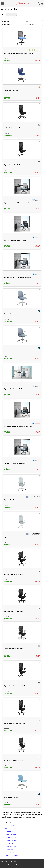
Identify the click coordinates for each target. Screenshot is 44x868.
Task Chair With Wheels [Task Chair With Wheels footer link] (11, 855)
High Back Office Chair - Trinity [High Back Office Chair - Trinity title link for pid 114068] (12, 500)
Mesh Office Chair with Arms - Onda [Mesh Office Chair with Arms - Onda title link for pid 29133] (13, 574)
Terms (17, 865)
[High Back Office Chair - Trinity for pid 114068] (22, 492)
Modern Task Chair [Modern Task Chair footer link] (11, 841)
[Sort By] (11, 14)
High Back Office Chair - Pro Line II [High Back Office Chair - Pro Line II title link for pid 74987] (13, 389)
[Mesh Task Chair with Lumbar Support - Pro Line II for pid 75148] (22, 268)
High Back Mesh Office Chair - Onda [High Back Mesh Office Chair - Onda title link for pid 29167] (13, 760)
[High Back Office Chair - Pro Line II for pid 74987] (22, 379)
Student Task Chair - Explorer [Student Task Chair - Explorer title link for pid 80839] (12, 91)
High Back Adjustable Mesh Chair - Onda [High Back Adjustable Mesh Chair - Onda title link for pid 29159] (15, 723)
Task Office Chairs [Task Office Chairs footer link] (11, 847)
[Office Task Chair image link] (24, 25)
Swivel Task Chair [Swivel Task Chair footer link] (11, 838)
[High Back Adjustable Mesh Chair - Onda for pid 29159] (22, 715)
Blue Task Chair (10, 10)
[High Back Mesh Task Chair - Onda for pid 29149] (22, 157)
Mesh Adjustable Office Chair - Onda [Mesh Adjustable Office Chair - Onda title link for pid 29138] (14, 611)
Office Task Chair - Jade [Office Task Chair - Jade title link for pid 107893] (10, 351)
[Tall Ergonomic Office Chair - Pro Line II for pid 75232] (22, 454)
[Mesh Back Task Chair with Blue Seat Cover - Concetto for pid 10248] (22, 45)
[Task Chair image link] (3, 22)
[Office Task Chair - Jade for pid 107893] (22, 343)
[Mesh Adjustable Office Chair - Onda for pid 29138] (22, 603)
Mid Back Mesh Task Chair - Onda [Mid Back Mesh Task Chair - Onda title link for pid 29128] (13, 128)
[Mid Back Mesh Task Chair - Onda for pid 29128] (22, 120)
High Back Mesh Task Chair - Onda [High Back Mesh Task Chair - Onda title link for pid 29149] (13, 165)
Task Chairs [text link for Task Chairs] (7, 25)
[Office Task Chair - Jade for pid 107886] (22, 306)
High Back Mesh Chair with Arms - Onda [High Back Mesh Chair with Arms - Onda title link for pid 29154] (15, 686)
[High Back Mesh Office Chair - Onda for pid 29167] (22, 752)
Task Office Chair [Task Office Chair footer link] (11, 832)
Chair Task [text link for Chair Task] (28, 21)
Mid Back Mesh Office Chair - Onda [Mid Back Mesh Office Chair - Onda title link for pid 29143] (13, 649)
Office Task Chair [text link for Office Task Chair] (30, 25)
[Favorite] (40, 30)
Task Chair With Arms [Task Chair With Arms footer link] (11, 826)
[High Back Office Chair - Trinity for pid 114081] (22, 529)
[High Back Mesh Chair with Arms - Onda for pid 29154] (22, 678)
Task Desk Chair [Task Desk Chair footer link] (11, 852)
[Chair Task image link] (24, 22)
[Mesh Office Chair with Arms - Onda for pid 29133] (22, 566)
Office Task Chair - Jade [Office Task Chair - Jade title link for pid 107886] (10, 314)
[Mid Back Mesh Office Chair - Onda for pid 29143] (22, 640)
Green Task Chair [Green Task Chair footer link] (11, 850)
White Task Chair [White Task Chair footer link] (11, 844)
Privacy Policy (11, 865)
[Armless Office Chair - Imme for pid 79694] (22, 789)
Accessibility (4, 865)
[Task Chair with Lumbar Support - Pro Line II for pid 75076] (22, 231)
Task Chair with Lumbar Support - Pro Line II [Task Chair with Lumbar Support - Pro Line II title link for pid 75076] (16, 240)
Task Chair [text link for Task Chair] (7, 21)
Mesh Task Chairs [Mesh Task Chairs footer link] (11, 835)
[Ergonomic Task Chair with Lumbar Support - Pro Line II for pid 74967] (22, 194)
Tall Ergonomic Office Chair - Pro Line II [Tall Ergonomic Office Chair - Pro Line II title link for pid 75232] (14, 463)
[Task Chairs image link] (3, 25)
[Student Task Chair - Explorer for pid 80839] (22, 82)
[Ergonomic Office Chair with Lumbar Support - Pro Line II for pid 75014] (22, 417)
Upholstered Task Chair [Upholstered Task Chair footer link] (11, 829)
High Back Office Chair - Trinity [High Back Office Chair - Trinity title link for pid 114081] (12, 537)
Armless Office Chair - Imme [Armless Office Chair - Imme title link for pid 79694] (11, 798)
